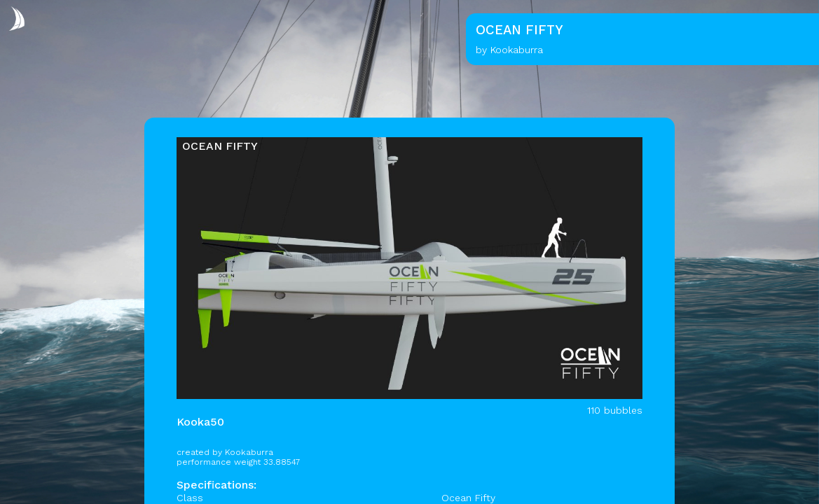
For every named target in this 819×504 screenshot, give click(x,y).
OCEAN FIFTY (220, 146)
